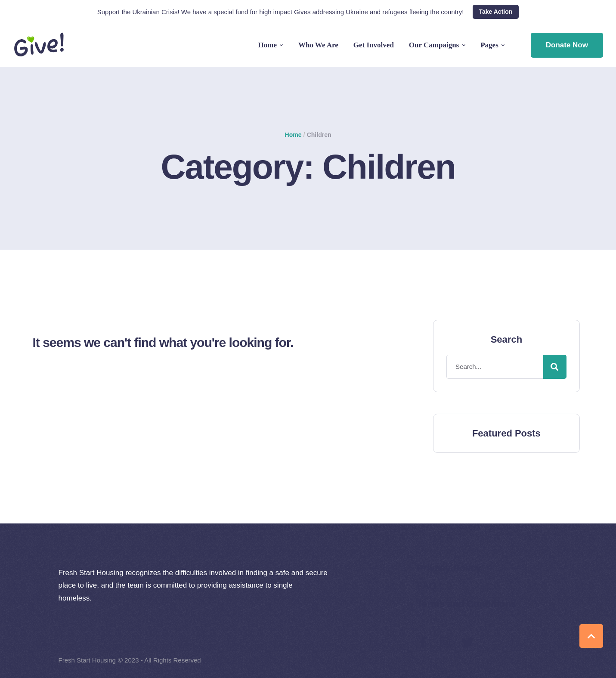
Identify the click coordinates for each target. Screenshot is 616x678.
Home (293, 135)
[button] (496, 12)
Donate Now (567, 45)
